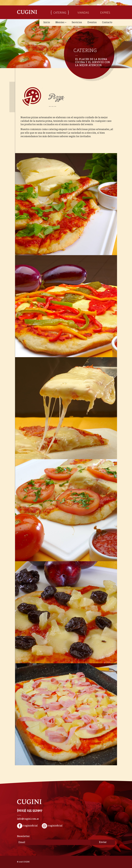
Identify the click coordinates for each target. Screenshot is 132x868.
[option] (66, 34)
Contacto (107, 22)
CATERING (60, 12)
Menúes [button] (61, 22)
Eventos (92, 22)
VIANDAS (83, 12)
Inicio (47, 22)
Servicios (77, 22)
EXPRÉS (105, 12)
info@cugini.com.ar (28, 819)
